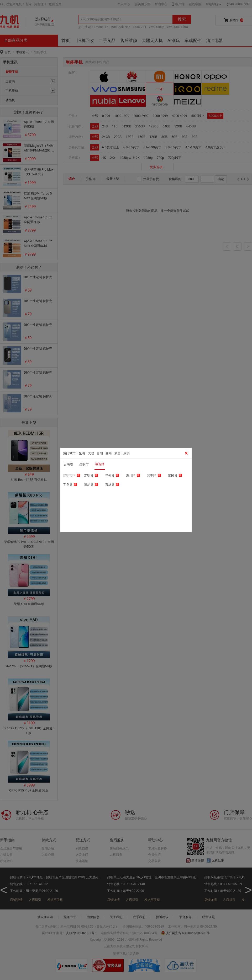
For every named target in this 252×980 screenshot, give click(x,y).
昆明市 (84, 464)
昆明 (82, 453)
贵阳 (100, 453)
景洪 (127, 453)
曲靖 (109, 453)
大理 (91, 453)
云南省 (68, 464)
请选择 (100, 464)
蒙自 (118, 453)
